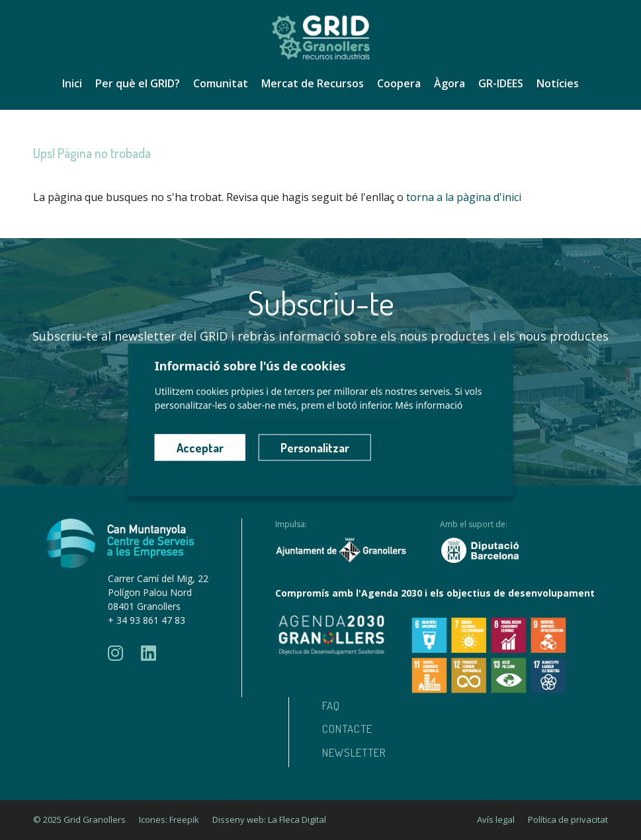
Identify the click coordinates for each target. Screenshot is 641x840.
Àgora (449, 83)
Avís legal (496, 819)
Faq (331, 705)
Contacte (347, 729)
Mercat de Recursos (313, 83)
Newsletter (354, 752)
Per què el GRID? (138, 83)
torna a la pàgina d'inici (464, 197)
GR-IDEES (501, 83)
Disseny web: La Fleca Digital (269, 819)
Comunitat (221, 83)
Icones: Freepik (169, 819)
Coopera (399, 83)
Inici (72, 83)
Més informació (429, 405)
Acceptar (200, 448)
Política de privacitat (568, 819)
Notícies (558, 83)
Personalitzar (315, 448)
